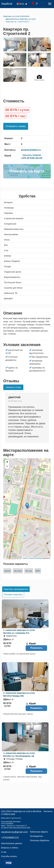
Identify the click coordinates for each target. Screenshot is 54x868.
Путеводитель (37, 836)
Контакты (48, 811)
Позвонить (36, 648)
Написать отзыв (13, 387)
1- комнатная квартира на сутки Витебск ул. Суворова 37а (19, 632)
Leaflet (25, 558)
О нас (4, 852)
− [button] (7, 467)
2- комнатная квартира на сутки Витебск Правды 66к (19, 694)
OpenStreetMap (36, 558)
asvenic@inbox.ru (31, 150)
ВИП (38, 571)
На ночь (18, 571)
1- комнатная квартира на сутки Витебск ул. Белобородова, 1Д (19, 755)
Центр (7, 571)
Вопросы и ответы (10, 848)
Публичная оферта (39, 832)
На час (29, 571)
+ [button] (7, 462)
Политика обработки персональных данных (25, 842)
